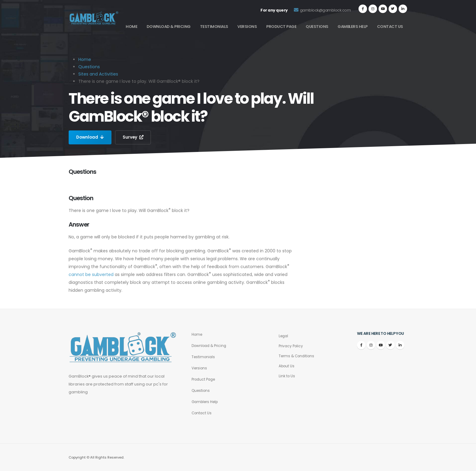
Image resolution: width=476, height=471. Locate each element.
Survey (134, 137)
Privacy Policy (292, 346)
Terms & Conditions (298, 356)
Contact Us (390, 27)
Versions (247, 27)
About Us (287, 366)
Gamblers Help (353, 27)
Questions (317, 27)
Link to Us (287, 376)
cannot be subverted (91, 274)
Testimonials (214, 27)
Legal (284, 336)
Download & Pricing (169, 27)
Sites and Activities (98, 74)
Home (131, 27)
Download (91, 137)
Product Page (281, 27)
